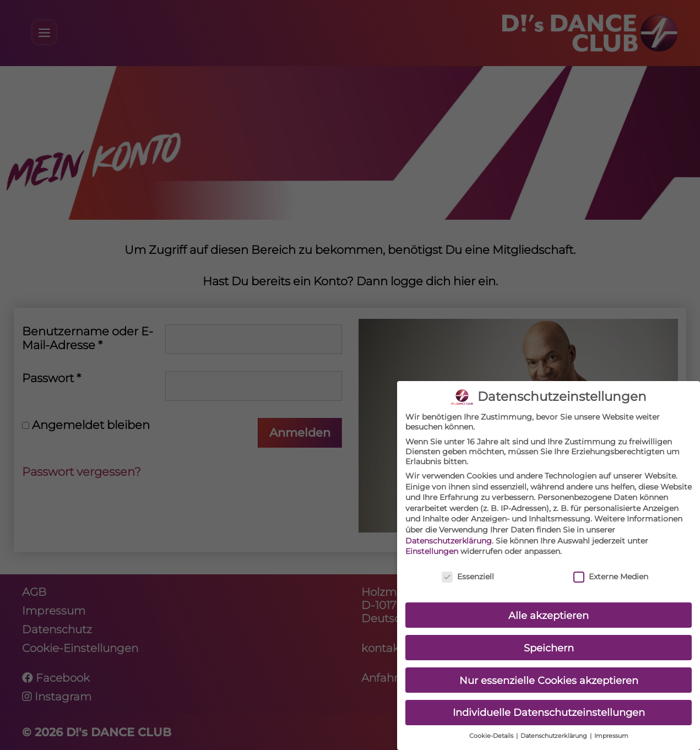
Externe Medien (611, 569)
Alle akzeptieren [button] (549, 608)
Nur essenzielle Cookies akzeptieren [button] (549, 673)
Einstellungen (432, 544)
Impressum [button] (611, 729)
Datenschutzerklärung (449, 533)
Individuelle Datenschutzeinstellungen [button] (549, 705)
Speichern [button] (549, 640)
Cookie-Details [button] (492, 729)
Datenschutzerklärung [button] (555, 729)
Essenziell (468, 569)
